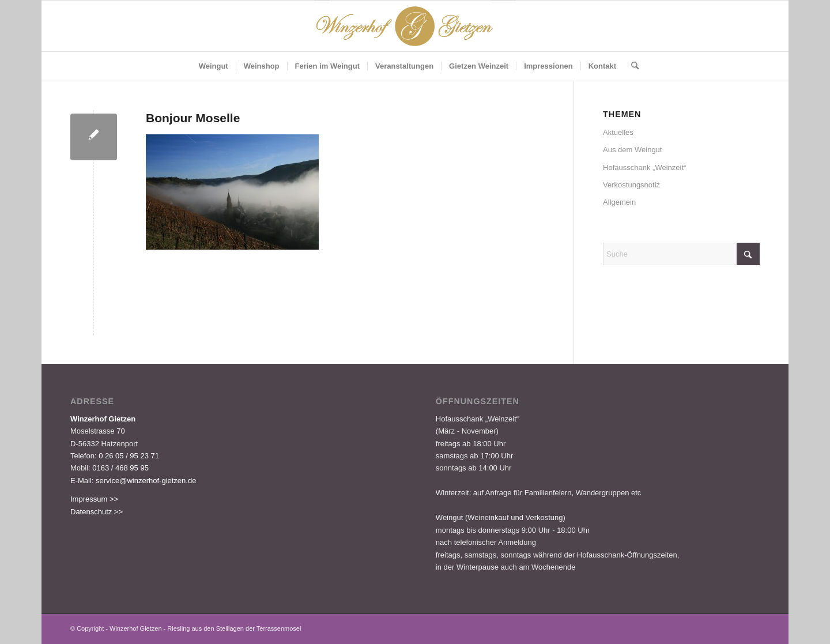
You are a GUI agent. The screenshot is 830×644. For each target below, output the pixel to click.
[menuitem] (214, 66)
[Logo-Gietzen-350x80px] (415, 26)
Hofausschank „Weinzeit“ (644, 167)
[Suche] (631, 66)
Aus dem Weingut (632, 150)
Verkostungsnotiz (631, 185)
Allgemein (619, 202)
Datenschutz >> (97, 512)
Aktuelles (618, 132)
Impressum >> (94, 499)
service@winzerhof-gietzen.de (146, 481)
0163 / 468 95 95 (120, 468)
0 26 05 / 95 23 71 (129, 456)
